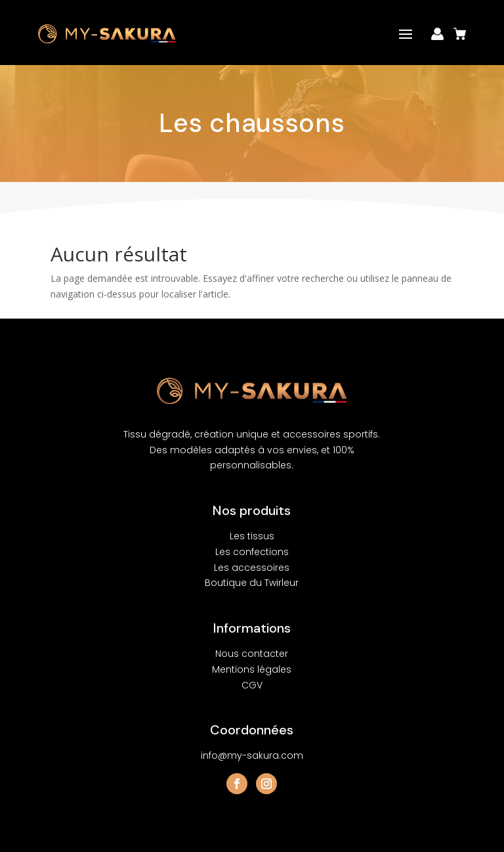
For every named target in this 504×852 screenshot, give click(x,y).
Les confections (252, 552)
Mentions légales (252, 669)
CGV (252, 685)
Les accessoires (252, 568)
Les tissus (252, 536)
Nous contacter (252, 654)
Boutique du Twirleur (252, 583)
